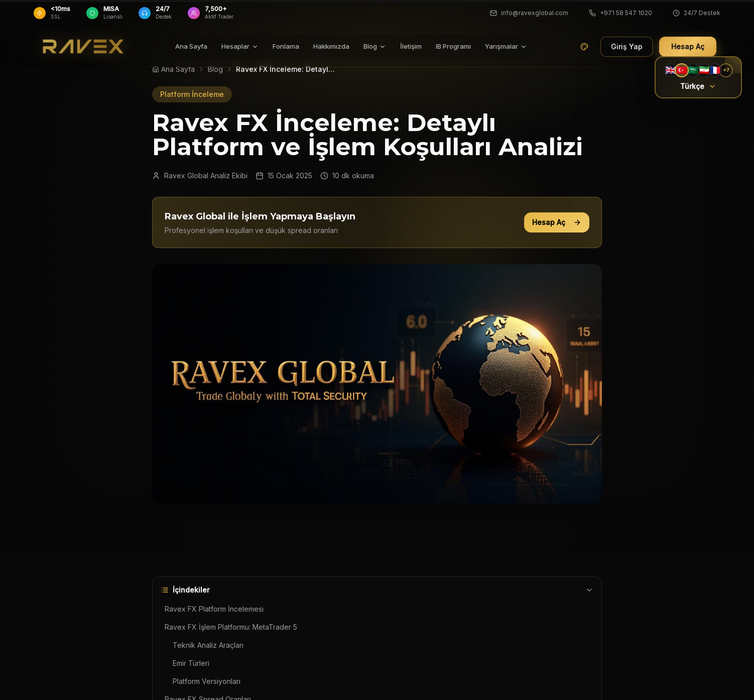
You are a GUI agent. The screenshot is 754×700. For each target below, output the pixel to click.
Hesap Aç (557, 222)
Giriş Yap (627, 44)
